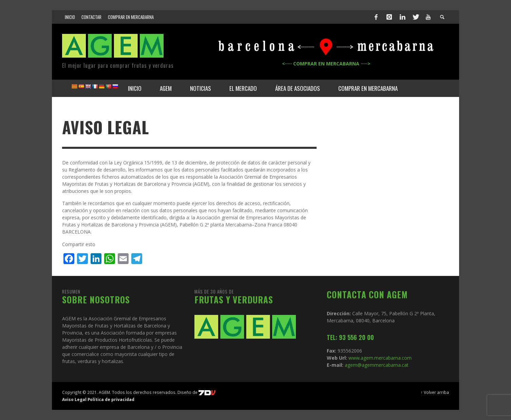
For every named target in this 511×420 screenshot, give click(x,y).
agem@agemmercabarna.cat (376, 365)
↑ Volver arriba (435, 392)
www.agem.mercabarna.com (380, 358)
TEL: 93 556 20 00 (350, 337)
